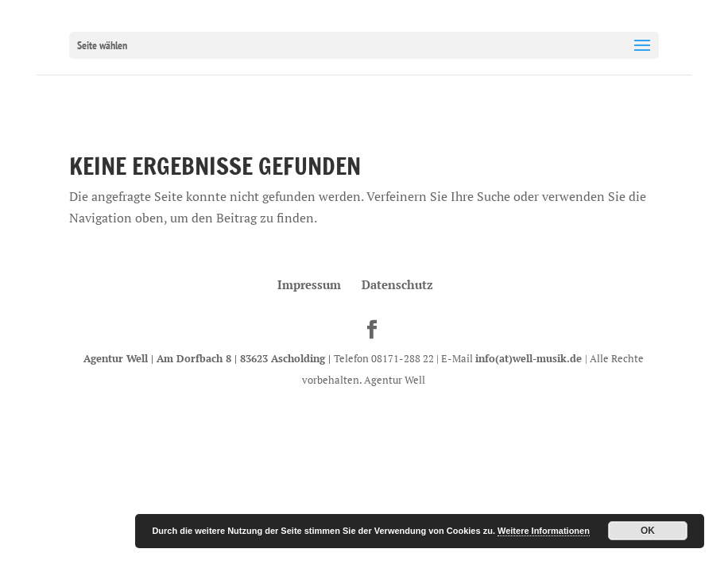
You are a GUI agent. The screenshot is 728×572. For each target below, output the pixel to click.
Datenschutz (397, 284)
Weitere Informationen (544, 531)
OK (648, 531)
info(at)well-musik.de (530, 358)
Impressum (309, 284)
